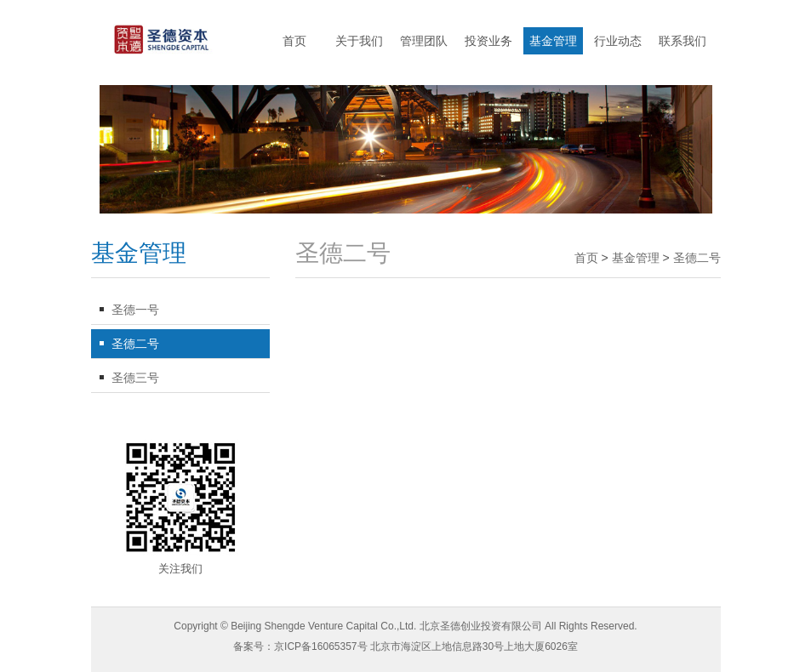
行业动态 (618, 41)
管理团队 (424, 41)
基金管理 (553, 41)
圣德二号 (135, 344)
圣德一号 (135, 310)
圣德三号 (135, 378)
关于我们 (359, 41)
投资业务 (488, 41)
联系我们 (682, 41)
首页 (294, 41)
